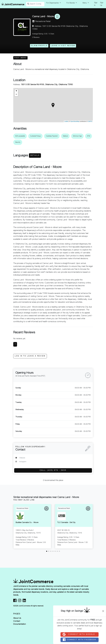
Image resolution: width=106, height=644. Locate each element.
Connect (79, 634)
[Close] (103, 611)
